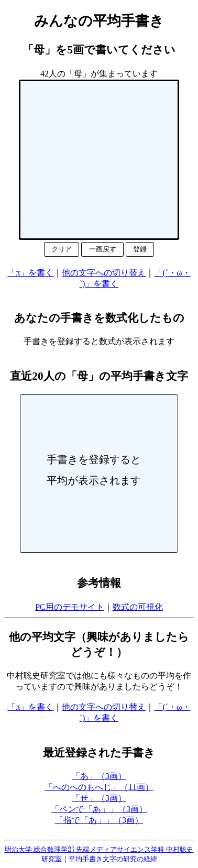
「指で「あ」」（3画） (99, 820)
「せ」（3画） (99, 798)
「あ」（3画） (99, 776)
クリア (62, 249)
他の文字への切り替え (104, 273)
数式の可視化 (138, 607)
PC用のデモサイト (70, 607)
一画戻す (103, 249)
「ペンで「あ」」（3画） (99, 809)
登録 (140, 249)
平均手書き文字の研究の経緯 (113, 859)
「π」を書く (30, 273)
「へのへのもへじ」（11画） (99, 787)
